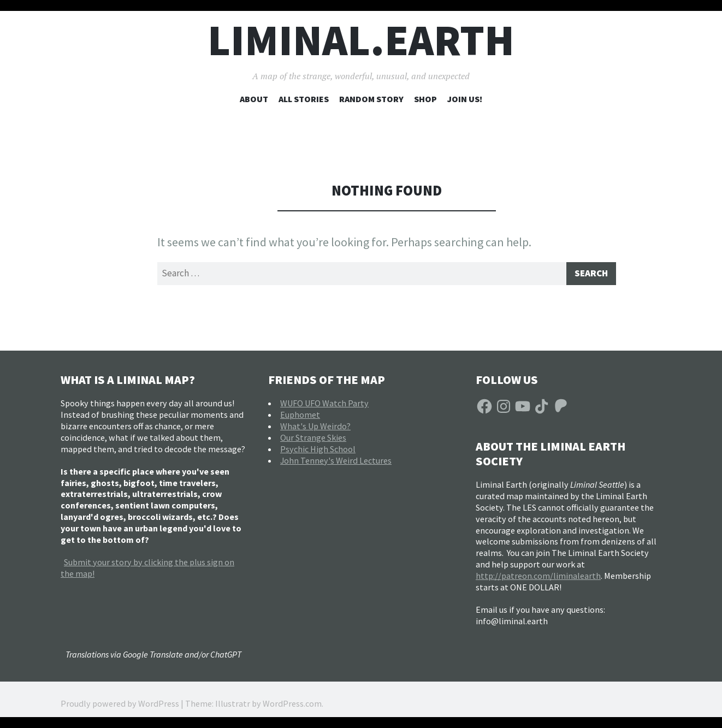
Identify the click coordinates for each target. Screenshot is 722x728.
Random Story (371, 99)
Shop (425, 99)
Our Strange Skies (313, 440)
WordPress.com (292, 706)
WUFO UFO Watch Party (324, 405)
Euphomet (300, 417)
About (254, 99)
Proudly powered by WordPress (120, 706)
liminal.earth (361, 40)
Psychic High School (318, 451)
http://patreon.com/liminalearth (538, 578)
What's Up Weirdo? (315, 428)
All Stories (304, 99)
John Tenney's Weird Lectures (336, 463)
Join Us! (465, 99)
